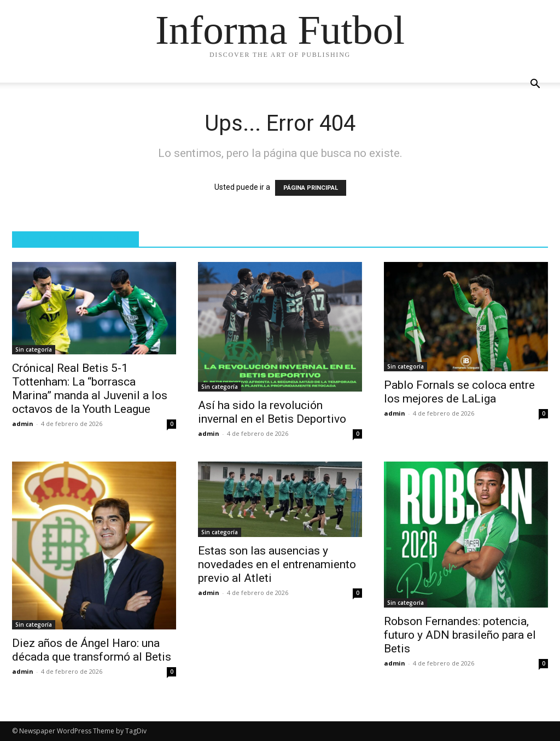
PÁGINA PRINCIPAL (311, 188)
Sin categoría (34, 349)
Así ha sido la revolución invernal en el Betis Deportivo (272, 412)
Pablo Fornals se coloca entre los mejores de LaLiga (459, 392)
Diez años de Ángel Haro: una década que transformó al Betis (92, 650)
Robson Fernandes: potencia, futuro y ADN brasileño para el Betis (460, 635)
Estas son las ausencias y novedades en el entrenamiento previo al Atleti (277, 564)
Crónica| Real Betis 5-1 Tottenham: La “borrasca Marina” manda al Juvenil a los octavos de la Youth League (90, 389)
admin (23, 424)
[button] (535, 85)
